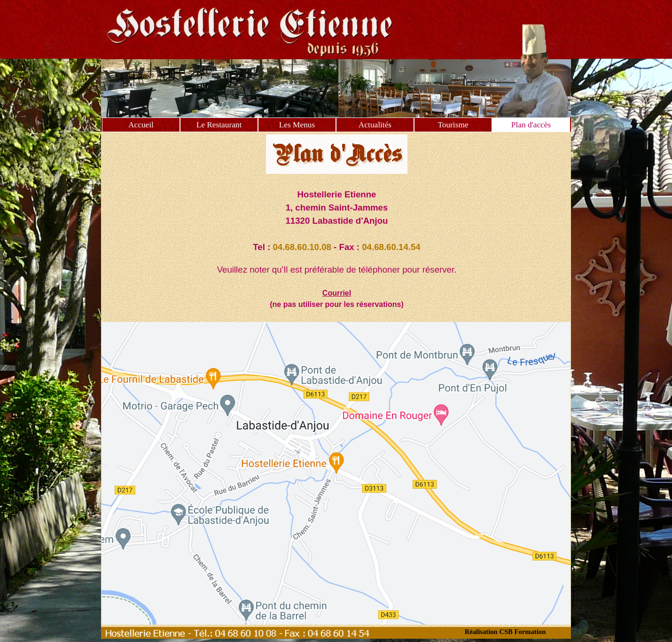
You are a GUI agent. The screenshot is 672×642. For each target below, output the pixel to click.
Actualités (375, 125)
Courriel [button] (337, 293)
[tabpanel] (337, 249)
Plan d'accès (531, 125)
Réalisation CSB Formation (505, 632)
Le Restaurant (219, 125)
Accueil (141, 125)
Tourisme (453, 125)
